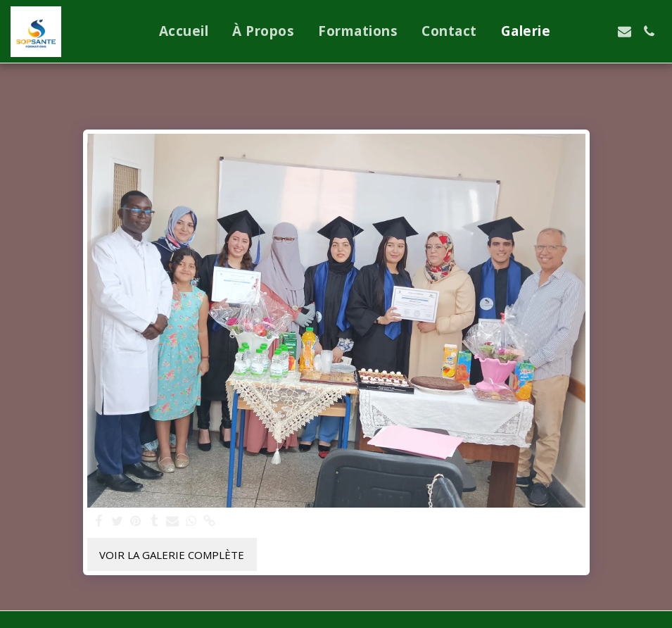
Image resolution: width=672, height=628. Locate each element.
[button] (575, 31)
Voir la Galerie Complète (172, 555)
